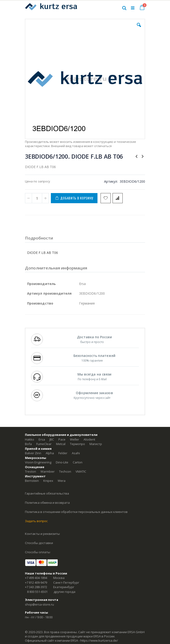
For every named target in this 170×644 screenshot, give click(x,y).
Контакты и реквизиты (42, 534)
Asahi (76, 453)
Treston (30, 471)
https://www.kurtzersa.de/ (99, 640)
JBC (52, 439)
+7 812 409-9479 (36, 582)
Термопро (77, 444)
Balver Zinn (33, 453)
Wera (62, 481)
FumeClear (44, 444)
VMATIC (81, 471)
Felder (63, 453)
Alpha (50, 453)
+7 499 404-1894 (36, 578)
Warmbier (48, 471)
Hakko (30, 439)
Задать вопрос (36, 521)
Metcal (61, 444)
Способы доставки (39, 543)
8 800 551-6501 (37, 592)
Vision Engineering (38, 462)
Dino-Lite (62, 462)
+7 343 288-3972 (36, 587)
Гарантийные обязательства (47, 493)
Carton (78, 462)
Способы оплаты (38, 552)
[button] (139, 29)
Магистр (96, 444)
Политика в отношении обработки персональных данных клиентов (76, 512)
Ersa (42, 439)
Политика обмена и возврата (47, 503)
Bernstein (32, 481)
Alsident (89, 439)
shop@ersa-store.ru (39, 604)
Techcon (65, 471)
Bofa (28, 444)
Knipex (48, 481)
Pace (62, 439)
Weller (75, 439)
